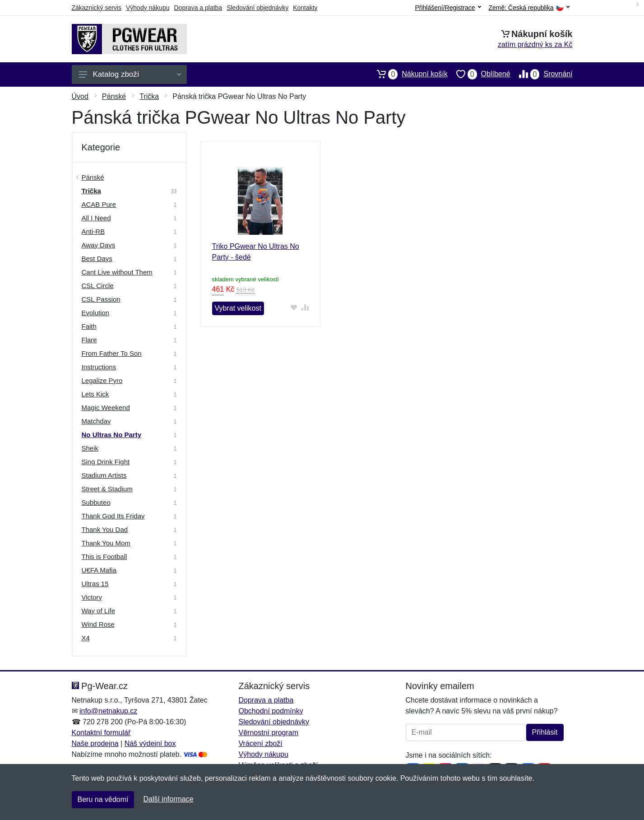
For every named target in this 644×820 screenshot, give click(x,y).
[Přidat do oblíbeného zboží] (294, 307)
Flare (89, 340)
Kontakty (305, 8)
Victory (92, 597)
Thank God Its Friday (113, 516)
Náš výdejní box (150, 743)
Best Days (97, 259)
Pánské (114, 96)
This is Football (104, 557)
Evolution (96, 313)
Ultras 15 (95, 584)
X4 (86, 638)
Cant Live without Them (117, 272)
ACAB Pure (99, 204)
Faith (89, 326)
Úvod (80, 96)
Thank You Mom (106, 543)
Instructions (99, 367)
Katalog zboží (130, 74)
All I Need (96, 218)
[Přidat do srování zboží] (305, 307)
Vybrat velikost (238, 308)
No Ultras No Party (112, 435)
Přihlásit (545, 732)
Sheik (90, 448)
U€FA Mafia (99, 570)
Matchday (96, 421)
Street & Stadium (107, 489)
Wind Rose (98, 624)
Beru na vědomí (103, 799)
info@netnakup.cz (108, 711)
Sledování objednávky (257, 8)
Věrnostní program (269, 733)
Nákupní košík (408, 74)
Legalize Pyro (102, 380)
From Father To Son (112, 353)
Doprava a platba (198, 8)
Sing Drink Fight (106, 462)
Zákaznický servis (97, 8)
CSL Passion (101, 299)
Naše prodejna (95, 743)
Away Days (99, 245)
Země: (529, 8)
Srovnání (542, 74)
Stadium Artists (104, 475)
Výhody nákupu (148, 8)
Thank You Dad (105, 529)
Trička (149, 96)
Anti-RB (93, 231)
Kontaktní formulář (101, 733)
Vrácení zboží (261, 743)
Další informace (168, 799)
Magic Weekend (106, 408)
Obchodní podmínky (271, 711)
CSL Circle (98, 286)
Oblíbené (479, 74)
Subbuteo (96, 502)
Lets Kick (95, 394)
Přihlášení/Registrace (448, 8)
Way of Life (98, 611)
